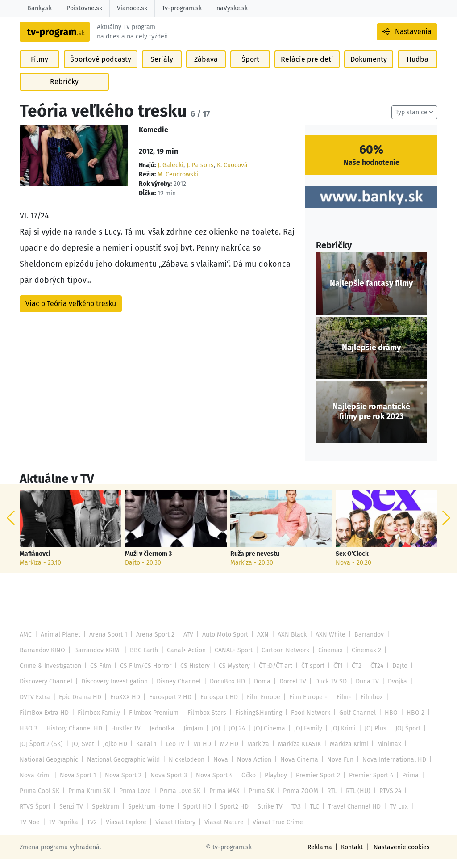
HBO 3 (28, 737)
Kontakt (354, 856)
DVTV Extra (35, 706)
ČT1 (333, 675)
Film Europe (261, 706)
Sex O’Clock (352, 563)
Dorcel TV (289, 690)
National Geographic (48, 769)
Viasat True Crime (273, 831)
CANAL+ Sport (232, 659)
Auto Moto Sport (223, 644)
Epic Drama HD (79, 706)
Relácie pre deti (307, 72)
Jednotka (159, 737)
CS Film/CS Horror (143, 675)
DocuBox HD (224, 690)
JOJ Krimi (339, 737)
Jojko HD (114, 753)
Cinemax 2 (363, 659)
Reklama (322, 856)
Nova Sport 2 (122, 784)
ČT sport (308, 675)
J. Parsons (199, 174)
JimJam (191, 737)
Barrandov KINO (42, 659)
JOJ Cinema (266, 737)
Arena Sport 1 (107, 644)
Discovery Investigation (113, 690)
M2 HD (226, 753)
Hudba (417, 72)
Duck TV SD (326, 690)
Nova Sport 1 (77, 784)
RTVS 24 (385, 800)
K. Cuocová (231, 174)
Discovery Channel (46, 690)
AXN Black (289, 644)
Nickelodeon (185, 769)
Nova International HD (389, 769)
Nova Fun (336, 769)
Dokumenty (368, 72)
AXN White (326, 644)
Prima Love (134, 800)
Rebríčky (64, 94)
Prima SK (258, 800)
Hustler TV (124, 737)
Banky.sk (39, 8)
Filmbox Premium (152, 722)
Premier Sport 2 (314, 784)
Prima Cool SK (39, 800)
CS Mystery (230, 675)
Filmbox (368, 706)
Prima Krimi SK (89, 800)
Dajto (394, 675)
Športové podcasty (101, 72)
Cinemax (328, 659)
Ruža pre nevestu (255, 563)
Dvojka (392, 690)
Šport (251, 72)
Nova (218, 769)
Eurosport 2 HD (168, 706)
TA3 (294, 816)
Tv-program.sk (181, 8)
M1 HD (199, 753)
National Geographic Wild (122, 769)
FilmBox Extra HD (44, 722)
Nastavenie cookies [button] (403, 856)
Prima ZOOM (297, 800)
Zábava (206, 72)
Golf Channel (353, 722)
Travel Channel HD (352, 816)
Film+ (341, 706)
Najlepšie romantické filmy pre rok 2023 (371, 421)
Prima (406, 784)
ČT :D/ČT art (271, 675)
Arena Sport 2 (154, 644)
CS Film (99, 675)
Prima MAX (222, 800)
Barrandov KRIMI (97, 659)
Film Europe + (305, 706)
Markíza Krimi (345, 753)
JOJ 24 (234, 737)
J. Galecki (170, 174)
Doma (259, 690)
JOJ (213, 737)
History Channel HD (73, 737)
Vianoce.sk (131, 8)
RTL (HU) (354, 800)
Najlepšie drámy (371, 357)
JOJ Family (304, 737)
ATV (187, 644)
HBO (386, 722)
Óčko (246, 784)
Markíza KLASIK (295, 753)
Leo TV (172, 753)
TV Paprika (63, 831)
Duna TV (362, 690)
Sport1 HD (196, 816)
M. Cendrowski (177, 184)
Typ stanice (412, 122)
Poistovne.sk (84, 8)
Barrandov (365, 644)
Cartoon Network (283, 659)
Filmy (40, 72)
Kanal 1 (144, 753)
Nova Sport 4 (212, 784)
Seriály (162, 72)
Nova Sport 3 (167, 784)
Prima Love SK (178, 800)
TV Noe (29, 831)
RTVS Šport (35, 816)
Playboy (273, 784)
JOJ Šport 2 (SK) (41, 753)
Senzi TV (71, 816)
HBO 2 (410, 722)
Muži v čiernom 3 (149, 563)
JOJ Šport (403, 737)
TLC (313, 816)
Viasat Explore (125, 831)
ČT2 (351, 675)
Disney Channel (176, 690)
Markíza (255, 753)
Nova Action (251, 769)
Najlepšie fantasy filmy (371, 292)
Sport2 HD (233, 816)
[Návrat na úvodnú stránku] (77, 38)
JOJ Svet (82, 753)
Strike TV (268, 816)
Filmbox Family (97, 722)
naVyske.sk (231, 8)
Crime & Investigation (50, 675)
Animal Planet (60, 644)
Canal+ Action (185, 659)
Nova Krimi (35, 784)
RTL (328, 800)
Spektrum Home (150, 816)
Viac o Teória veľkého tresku (71, 312)
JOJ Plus (372, 737)
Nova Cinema (295, 769)
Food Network (307, 722)
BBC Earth (143, 659)
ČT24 (372, 675)
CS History (192, 675)
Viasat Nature (220, 831)
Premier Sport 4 (367, 784)
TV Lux (395, 816)
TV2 (91, 831)
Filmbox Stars (204, 722)
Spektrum (105, 816)
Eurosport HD (217, 706)
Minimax (384, 753)
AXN (261, 644)
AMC (26, 644)
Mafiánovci (35, 563)
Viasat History (173, 831)
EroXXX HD (123, 706)
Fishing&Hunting (255, 722)
